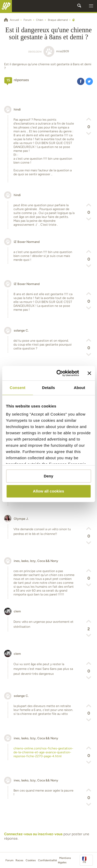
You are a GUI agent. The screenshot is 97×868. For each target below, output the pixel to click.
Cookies (31, 860)
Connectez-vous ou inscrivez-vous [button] (33, 834)
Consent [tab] (17, 388)
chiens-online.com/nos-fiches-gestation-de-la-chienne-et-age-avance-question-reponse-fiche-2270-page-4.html (43, 752)
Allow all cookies (48, 491)
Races (19, 860)
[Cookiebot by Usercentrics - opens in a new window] (59, 373)
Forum (9, 860)
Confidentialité (47, 860)
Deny (48, 476)
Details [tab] (49, 388)
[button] (91, 6)
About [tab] (79, 388)
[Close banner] (89, 373)
